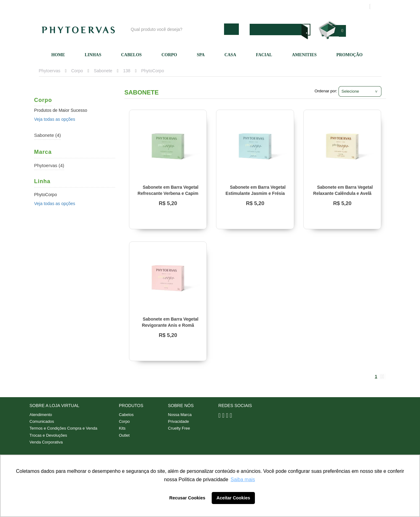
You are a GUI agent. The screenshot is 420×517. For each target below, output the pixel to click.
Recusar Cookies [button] (187, 498)
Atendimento (273, 6)
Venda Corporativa (46, 443)
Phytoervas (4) (49, 165)
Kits (122, 429)
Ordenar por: (326, 91)
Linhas (93, 55)
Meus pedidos (341, 6)
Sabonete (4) (48, 135)
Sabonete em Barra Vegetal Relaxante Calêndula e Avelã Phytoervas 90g (343, 193)
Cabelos (131, 55)
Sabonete (103, 71)
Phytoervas (50, 71)
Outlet (124, 436)
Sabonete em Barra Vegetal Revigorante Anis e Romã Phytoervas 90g (170, 325)
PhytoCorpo (153, 71)
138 (127, 71)
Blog (212, 6)
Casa (230, 55)
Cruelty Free (179, 429)
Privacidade (178, 422)
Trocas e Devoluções (48, 436)
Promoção (349, 55)
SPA (201, 55)
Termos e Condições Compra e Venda (64, 429)
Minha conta (307, 6)
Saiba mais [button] (243, 479)
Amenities (304, 55)
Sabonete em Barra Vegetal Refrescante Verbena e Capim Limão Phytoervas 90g (168, 193)
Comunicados (42, 422)
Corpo (169, 55)
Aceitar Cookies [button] (233, 498)
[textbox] (176, 29)
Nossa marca (239, 6)
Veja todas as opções (55, 119)
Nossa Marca (180, 415)
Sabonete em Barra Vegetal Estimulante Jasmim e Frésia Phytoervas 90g (256, 193)
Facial (264, 55)
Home (58, 55)
